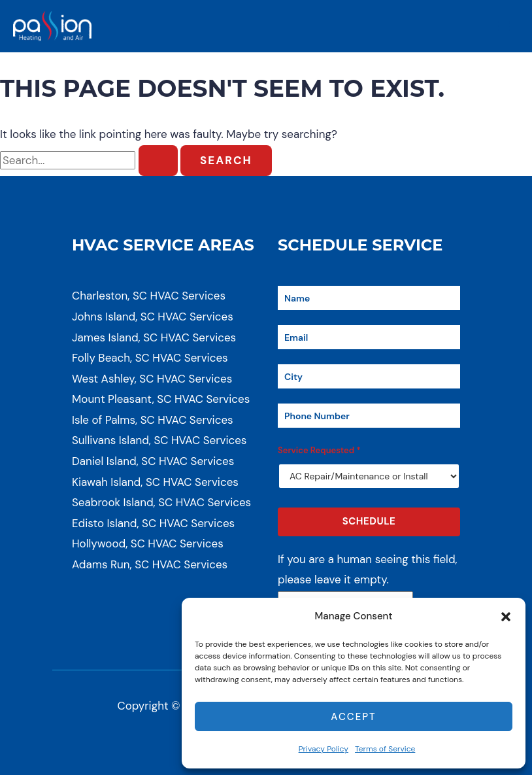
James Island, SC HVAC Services (154, 337)
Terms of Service (385, 749)
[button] (506, 617)
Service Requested (319, 450)
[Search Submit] (158, 161)
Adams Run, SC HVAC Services (150, 564)
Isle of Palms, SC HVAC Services (153, 420)
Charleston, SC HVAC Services (149, 296)
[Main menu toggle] (505, 26)
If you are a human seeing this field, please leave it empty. (368, 580)
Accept (353, 717)
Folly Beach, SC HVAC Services (150, 358)
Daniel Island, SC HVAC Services (153, 461)
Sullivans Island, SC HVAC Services (159, 440)
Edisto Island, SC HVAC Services (153, 523)
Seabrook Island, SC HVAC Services (161, 502)
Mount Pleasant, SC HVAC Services (161, 399)
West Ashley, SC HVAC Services (152, 379)
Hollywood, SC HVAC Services (148, 543)
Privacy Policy (324, 749)
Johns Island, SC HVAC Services (153, 317)
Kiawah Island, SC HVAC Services (155, 482)
